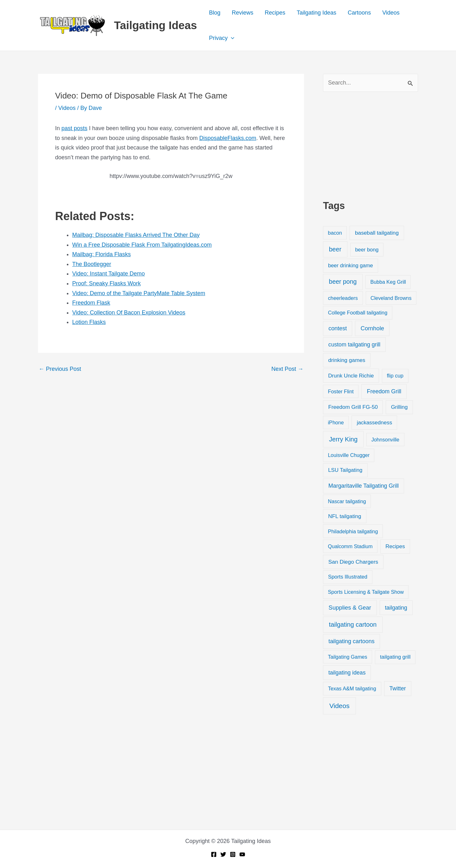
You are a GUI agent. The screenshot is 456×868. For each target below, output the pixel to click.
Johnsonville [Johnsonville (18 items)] (385, 440)
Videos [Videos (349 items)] (339, 706)
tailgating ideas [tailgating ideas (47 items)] (347, 673)
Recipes (275, 13)
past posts (74, 128)
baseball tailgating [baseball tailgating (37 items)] (377, 233)
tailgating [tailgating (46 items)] (396, 608)
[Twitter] (223, 854)
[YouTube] (242, 854)
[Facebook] (214, 854)
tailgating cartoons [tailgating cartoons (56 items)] (351, 641)
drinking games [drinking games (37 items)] (347, 360)
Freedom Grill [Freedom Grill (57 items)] (384, 391)
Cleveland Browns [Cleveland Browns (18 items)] (391, 298)
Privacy (222, 38)
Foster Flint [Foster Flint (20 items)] (341, 391)
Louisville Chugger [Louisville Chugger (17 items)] (349, 455)
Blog (215, 13)
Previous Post (60, 369)
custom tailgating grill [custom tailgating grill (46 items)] (354, 345)
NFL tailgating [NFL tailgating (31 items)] (345, 516)
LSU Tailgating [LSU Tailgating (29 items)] (345, 470)
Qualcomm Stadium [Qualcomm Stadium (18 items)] (350, 546)
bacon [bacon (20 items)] (335, 233)
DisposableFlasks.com (228, 138)
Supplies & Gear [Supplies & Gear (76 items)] (350, 608)
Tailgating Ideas (155, 25)
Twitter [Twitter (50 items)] (398, 688)
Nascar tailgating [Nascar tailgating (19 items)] (347, 501)
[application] (231, 38)
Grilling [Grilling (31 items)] (399, 407)
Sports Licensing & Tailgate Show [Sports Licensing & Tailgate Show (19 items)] (366, 592)
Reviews (243, 13)
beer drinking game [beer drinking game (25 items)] (351, 266)
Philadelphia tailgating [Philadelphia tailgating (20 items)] (353, 531)
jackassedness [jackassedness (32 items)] (375, 423)
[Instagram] (233, 854)
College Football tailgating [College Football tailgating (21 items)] (358, 313)
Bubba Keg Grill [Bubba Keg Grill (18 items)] (388, 282)
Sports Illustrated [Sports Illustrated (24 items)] (348, 577)
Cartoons (359, 13)
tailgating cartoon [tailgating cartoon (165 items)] (353, 624)
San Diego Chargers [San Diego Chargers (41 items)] (353, 562)
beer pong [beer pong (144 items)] (343, 282)
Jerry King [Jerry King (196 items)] (343, 439)
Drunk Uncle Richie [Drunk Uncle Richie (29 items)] (351, 376)
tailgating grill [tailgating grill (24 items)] (395, 657)
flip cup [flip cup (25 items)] (395, 376)
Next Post (287, 369)
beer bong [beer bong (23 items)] (367, 250)
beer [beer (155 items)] (335, 249)
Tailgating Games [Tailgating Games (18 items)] (347, 657)
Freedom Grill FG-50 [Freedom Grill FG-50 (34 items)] (353, 407)
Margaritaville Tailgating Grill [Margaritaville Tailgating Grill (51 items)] (364, 486)
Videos (391, 13)
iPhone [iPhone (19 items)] (336, 422)
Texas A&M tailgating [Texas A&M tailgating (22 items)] (352, 688)
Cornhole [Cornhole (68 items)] (372, 328)
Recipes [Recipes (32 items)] (395, 546)
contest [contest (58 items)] (338, 328)
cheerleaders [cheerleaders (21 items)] (343, 298)
